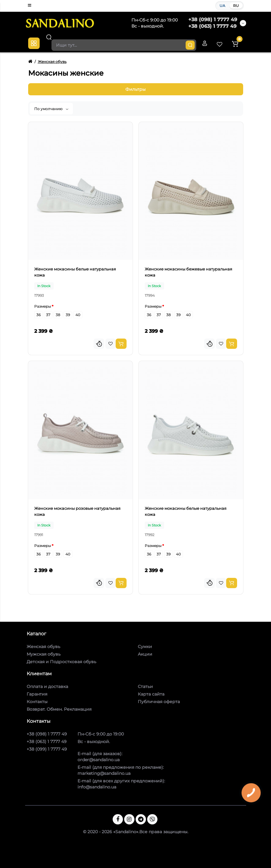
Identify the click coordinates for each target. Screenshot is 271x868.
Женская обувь (43, 647)
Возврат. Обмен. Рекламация (59, 709)
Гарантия (37, 694)
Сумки (145, 647)
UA (222, 6)
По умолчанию (51, 109)
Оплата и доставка (47, 686)
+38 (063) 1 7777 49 (212, 26)
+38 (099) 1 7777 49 (47, 749)
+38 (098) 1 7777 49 (213, 20)
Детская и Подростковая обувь (61, 662)
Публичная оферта (159, 702)
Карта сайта (151, 694)
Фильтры (135, 89)
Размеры (43, 306)
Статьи (145, 686)
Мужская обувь (44, 654)
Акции (145, 654)
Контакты (37, 702)
